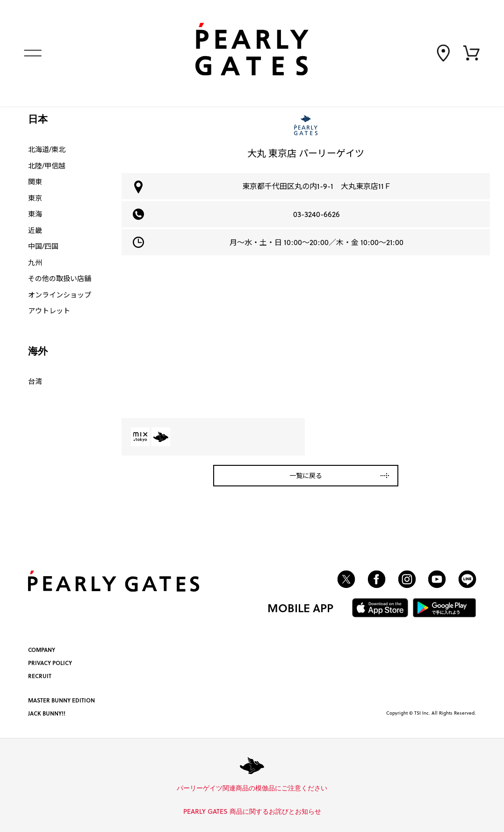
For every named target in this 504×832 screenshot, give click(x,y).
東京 (35, 198)
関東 (35, 181)
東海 (35, 214)
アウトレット (49, 311)
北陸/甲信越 (47, 166)
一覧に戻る (306, 475)
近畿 (35, 230)
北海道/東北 (47, 149)
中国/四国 (43, 246)
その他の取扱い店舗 (60, 278)
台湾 (35, 381)
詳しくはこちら (331, 789)
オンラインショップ (60, 295)
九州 (35, 262)
